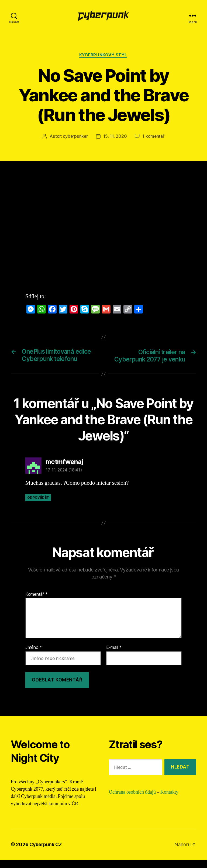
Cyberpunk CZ (46, 853)
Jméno (34, 656)
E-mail (114, 656)
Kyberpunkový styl (103, 55)
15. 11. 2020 (115, 136)
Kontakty (169, 801)
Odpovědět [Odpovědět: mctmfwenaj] (38, 506)
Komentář (36, 603)
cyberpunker (75, 136)
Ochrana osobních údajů (132, 801)
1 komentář (154, 136)
